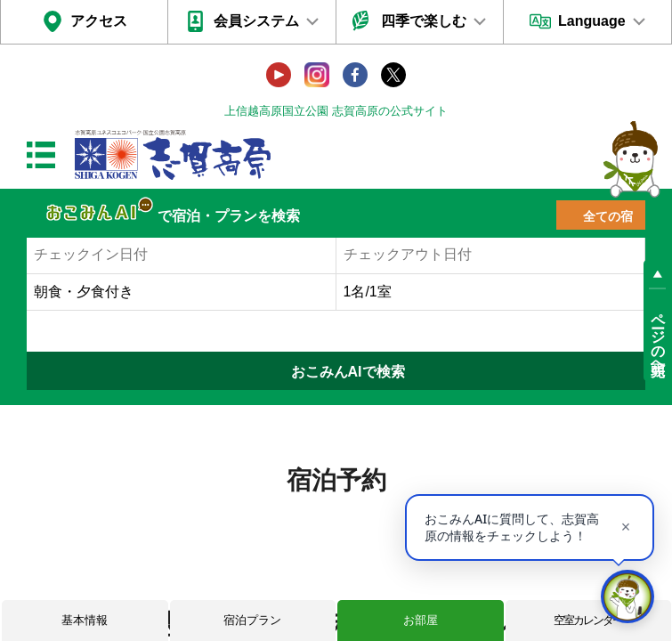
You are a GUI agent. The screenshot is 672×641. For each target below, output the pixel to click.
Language (592, 21)
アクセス (99, 21)
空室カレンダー (588, 620)
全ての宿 (608, 216)
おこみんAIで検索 (348, 372)
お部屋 (421, 620)
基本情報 (85, 620)
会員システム (256, 21)
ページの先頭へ (658, 337)
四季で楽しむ (424, 21)
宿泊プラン (252, 620)
